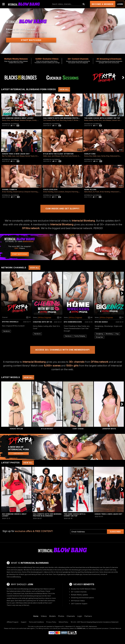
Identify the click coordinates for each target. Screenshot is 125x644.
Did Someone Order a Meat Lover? (18, 118)
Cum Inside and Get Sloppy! (62, 209)
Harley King (90, 154)
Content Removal (116, 628)
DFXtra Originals (10, 322)
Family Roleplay (80, 336)
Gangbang (99, 334)
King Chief (64, 156)
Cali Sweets (47, 120)
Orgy (117, 334)
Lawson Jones (117, 120)
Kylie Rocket (73, 156)
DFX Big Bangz (101, 322)
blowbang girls (77, 570)
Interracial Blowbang (10, 124)
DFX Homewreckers (73, 322)
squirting (81, 572)
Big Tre (5, 156)
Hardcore (6, 331)
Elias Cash (56, 120)
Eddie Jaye (11, 156)
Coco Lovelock (50, 189)
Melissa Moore (42, 593)
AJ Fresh (96, 192)
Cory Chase (78, 429)
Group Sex (99, 337)
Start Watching (31, 40)
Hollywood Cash (115, 156)
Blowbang (109, 334)
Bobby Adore (89, 120)
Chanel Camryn (9, 189)
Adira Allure (90, 189)
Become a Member (103, 4)
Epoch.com (15, 628)
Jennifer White (109, 429)
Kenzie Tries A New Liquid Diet (16, 154)
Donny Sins (6, 120)
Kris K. (38, 156)
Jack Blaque (15, 120)
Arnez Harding (7, 192)
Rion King (63, 120)
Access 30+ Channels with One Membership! (63, 350)
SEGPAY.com (81, 628)
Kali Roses (41, 591)
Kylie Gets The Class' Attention (58, 154)
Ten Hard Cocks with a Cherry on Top (102, 118)
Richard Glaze (79, 120)
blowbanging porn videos (39, 572)
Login (120, 4)
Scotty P (35, 120)
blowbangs (88, 572)
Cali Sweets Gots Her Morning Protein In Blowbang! (68, 118)
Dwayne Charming (31, 192)
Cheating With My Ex (43, 322)
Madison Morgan (26, 120)
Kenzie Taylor (30, 156)
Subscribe (115, 532)
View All (64, 89)
